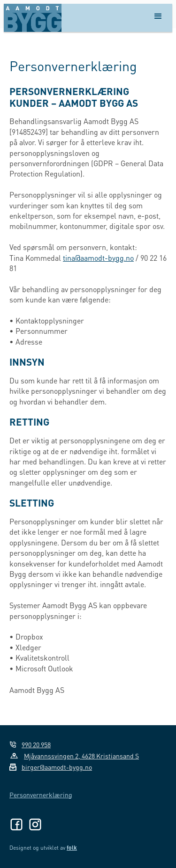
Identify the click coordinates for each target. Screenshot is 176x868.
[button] (158, 18)
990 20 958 (36, 744)
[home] (33, 18)
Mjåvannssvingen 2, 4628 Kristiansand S (81, 756)
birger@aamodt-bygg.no (57, 767)
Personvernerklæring (41, 794)
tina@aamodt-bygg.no (98, 258)
